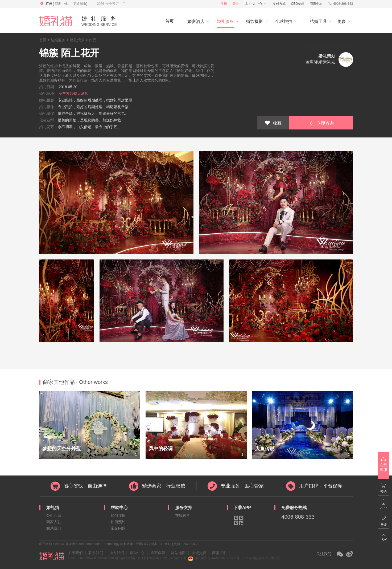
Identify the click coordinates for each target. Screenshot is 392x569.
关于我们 (75, 553)
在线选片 (183, 515)
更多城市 (80, 4)
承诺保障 (158, 553)
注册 (224, 4)
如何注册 (118, 515)
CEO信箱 (298, 4)
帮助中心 (137, 553)
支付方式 (279, 4)
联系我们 (54, 528)
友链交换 (199, 553)
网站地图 (178, 553)
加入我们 (117, 553)
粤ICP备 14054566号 (171, 558)
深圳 (58, 4)
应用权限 (142, 544)
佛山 (67, 4)
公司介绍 (54, 515)
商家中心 (316, 4)
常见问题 (118, 528)
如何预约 (118, 522)
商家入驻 (54, 522)
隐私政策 (127, 544)
